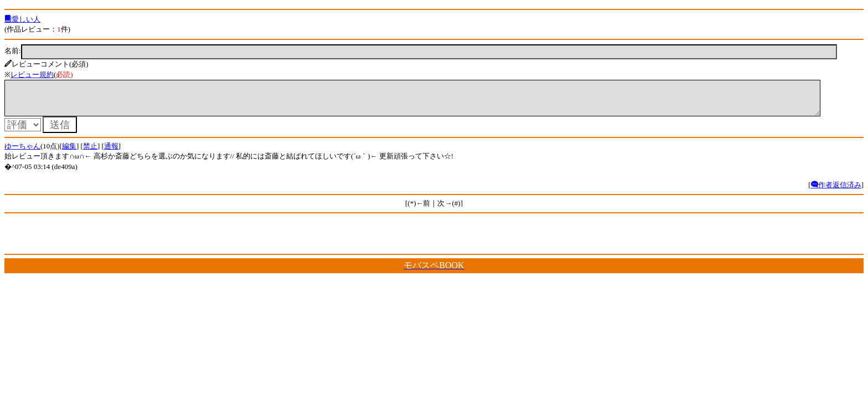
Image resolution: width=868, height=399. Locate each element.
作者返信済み (836, 191)
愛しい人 (22, 19)
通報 (111, 153)
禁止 (90, 153)
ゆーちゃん (22, 153)
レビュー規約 (32, 75)
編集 (69, 153)
